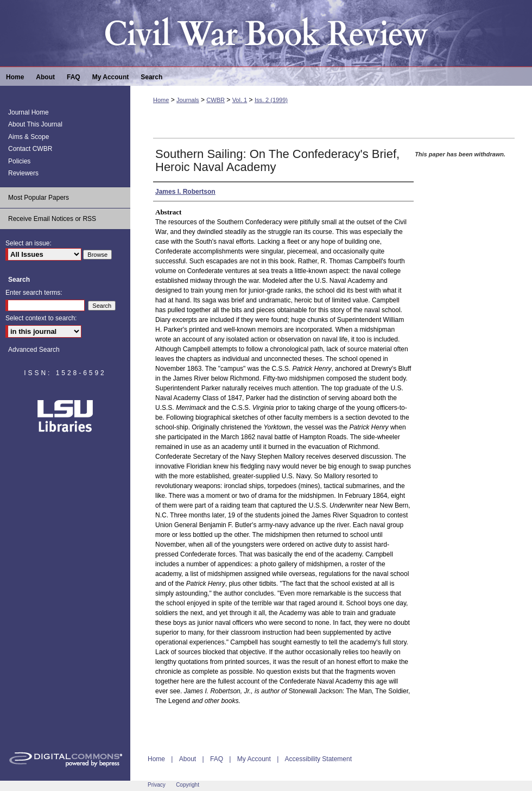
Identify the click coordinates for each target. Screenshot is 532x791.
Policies (19, 161)
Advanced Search (34, 350)
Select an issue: (28, 243)
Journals (188, 100)
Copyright (188, 785)
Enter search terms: (34, 293)
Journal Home (28, 112)
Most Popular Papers (39, 198)
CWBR (216, 100)
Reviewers (23, 173)
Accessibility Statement (318, 759)
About (188, 759)
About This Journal (35, 124)
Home (161, 100)
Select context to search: (41, 318)
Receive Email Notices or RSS (52, 219)
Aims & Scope (28, 137)
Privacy (157, 785)
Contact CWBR (30, 149)
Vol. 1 (240, 100)
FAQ (217, 759)
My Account (254, 759)
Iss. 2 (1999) (271, 100)
